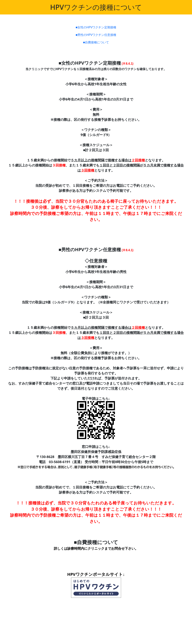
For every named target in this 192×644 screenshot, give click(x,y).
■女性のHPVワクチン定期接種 (96, 27)
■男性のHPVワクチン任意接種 (96, 35)
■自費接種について (96, 42)
